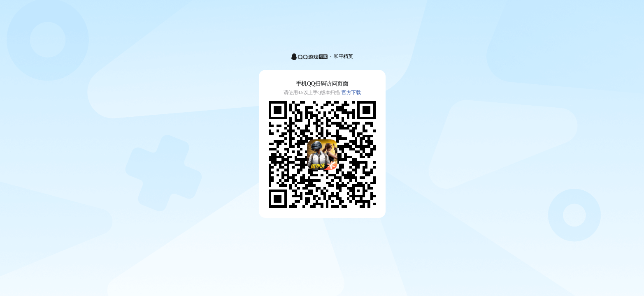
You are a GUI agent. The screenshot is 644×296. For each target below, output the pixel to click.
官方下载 (351, 92)
